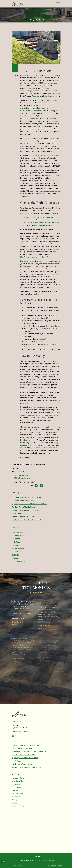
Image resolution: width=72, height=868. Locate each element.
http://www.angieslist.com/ (44, 225)
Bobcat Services (18, 548)
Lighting (15, 545)
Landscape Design (19, 532)
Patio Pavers (16, 542)
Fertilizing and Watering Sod (23, 517)
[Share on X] (41, 486)
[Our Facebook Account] (13, 736)
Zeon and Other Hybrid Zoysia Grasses (26, 497)
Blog (32, 20)
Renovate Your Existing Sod (22, 501)
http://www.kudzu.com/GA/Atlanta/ (45, 222)
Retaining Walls (18, 536)
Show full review (18, 622)
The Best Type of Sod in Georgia (24, 507)
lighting (39, 116)
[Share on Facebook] (36, 486)
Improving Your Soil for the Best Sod (26, 510)
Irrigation (15, 558)
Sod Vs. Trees (17, 513)
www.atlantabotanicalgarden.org (33, 108)
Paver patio (36, 96)
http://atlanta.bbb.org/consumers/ (46, 217)
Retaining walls (49, 96)
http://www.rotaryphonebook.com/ (34, 257)
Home (26, 20)
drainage (24, 445)
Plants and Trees (18, 561)
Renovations (16, 552)
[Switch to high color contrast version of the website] (3, 862)
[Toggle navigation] (58, 4)
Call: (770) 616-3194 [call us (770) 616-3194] (54, 866)
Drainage (15, 555)
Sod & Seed (16, 539)
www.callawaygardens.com (31, 111)
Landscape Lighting (28, 118)
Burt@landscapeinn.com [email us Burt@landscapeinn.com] (21, 478)
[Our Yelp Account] (15, 736)
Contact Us (18, 866)
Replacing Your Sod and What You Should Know (30, 504)
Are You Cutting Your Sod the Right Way (27, 520)
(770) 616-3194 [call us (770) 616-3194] (22, 475)
